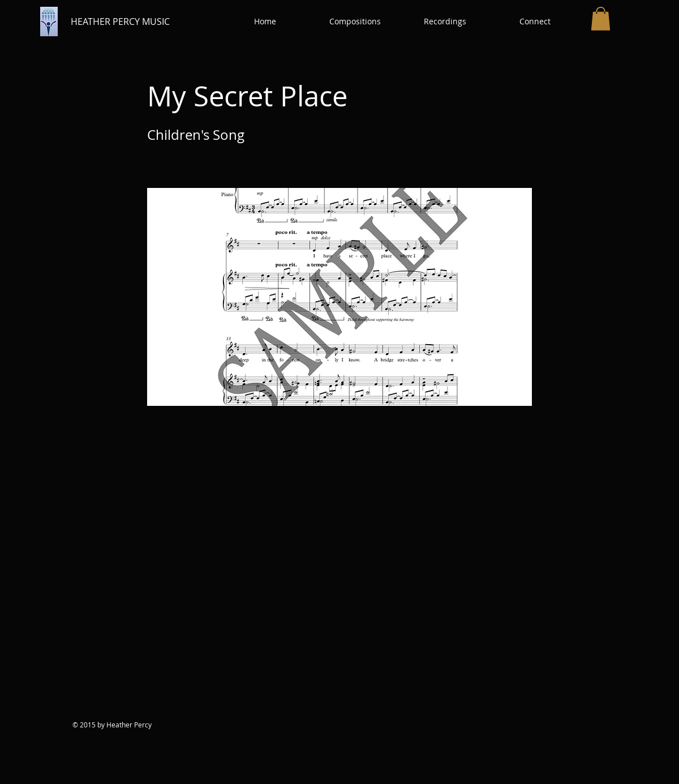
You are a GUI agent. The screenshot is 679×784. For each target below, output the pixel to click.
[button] (355, 22)
